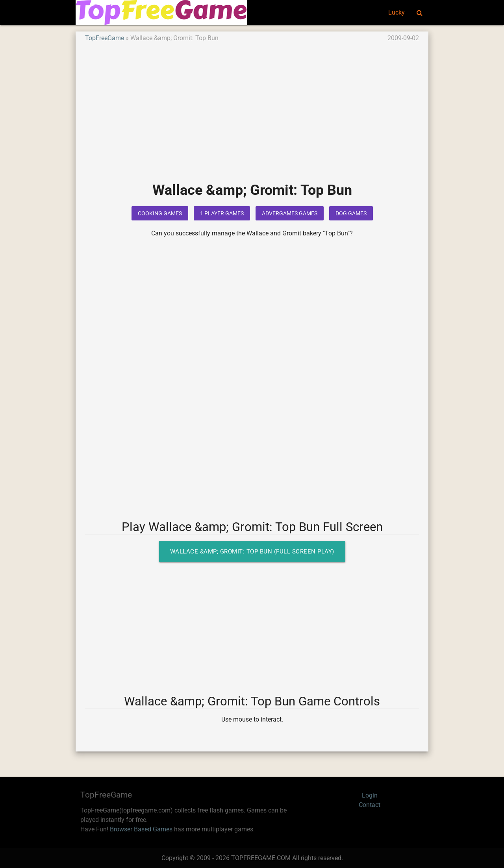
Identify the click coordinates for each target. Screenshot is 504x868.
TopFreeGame (105, 38)
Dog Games (351, 213)
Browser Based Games (141, 829)
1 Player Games (222, 213)
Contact (370, 805)
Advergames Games (290, 213)
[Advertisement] (252, 118)
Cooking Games (160, 213)
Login (370, 795)
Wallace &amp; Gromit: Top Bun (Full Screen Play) (252, 552)
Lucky (397, 12)
